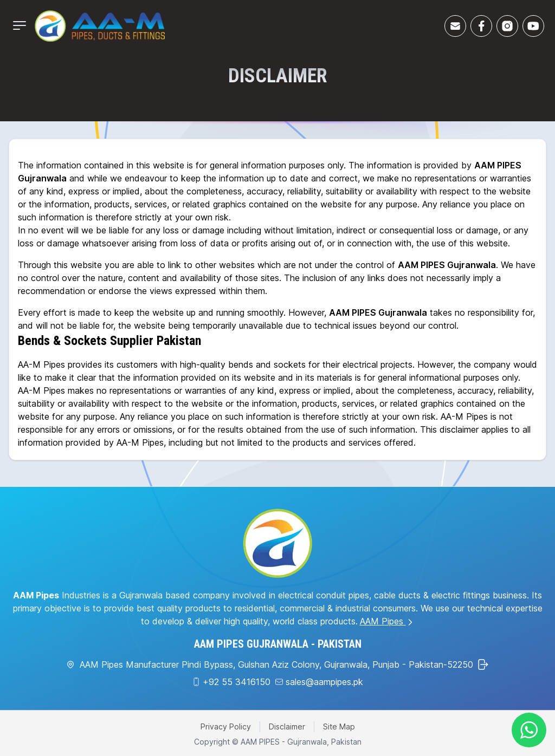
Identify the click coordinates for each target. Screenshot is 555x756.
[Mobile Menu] (20, 25)
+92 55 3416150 (237, 682)
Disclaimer (287, 726)
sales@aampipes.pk (324, 682)
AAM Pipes (387, 621)
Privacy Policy (226, 726)
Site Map (339, 726)
